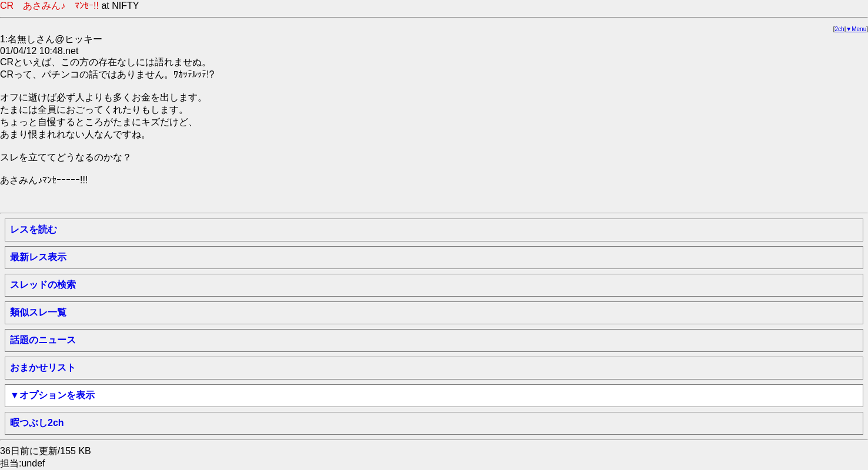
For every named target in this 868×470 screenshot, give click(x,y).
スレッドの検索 (43, 285)
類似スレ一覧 (38, 312)
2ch (840, 29)
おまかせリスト (43, 367)
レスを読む (34, 229)
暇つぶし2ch (37, 423)
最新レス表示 (38, 257)
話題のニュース (43, 340)
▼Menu (856, 29)
